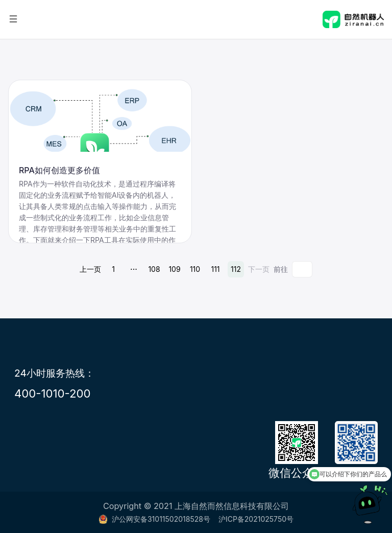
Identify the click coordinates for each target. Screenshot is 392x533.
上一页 (90, 269)
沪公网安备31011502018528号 (154, 519)
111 (215, 269)
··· (134, 269)
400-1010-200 (53, 393)
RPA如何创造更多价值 (59, 170)
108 (154, 269)
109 (174, 269)
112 (236, 269)
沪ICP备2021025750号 (256, 519)
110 (195, 269)
